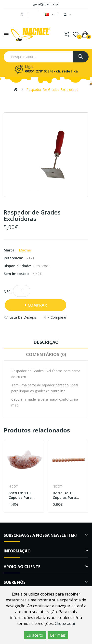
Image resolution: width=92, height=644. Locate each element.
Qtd (7, 291)
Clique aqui (65, 623)
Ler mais (58, 635)
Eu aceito (35, 635)
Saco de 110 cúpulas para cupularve (20, 495)
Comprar (37, 305)
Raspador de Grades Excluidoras (52, 89)
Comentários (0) (46, 354)
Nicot (13, 486)
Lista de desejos (23, 317)
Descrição (46, 342)
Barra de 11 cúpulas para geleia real (64, 495)
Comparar (59, 317)
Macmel (25, 250)
